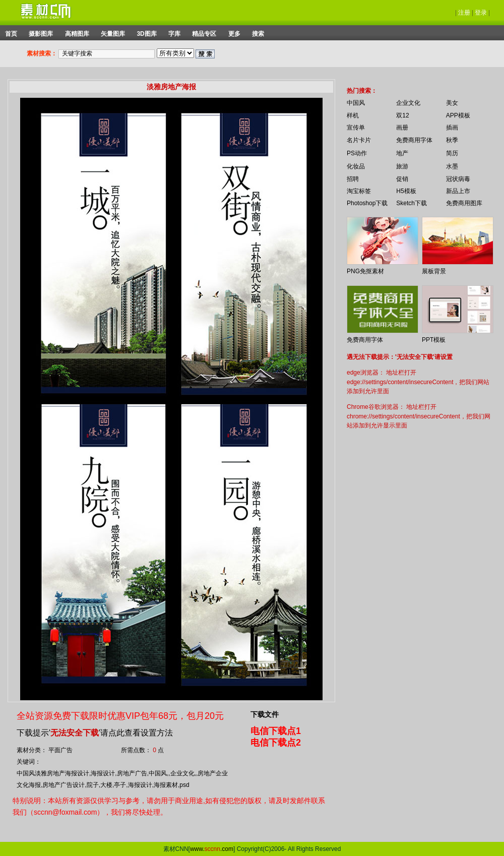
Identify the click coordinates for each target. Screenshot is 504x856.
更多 (234, 34)
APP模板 (458, 115)
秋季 (452, 140)
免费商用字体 (414, 140)
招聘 (353, 179)
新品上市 (458, 191)
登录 (481, 13)
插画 (452, 128)
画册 (402, 128)
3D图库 (146, 34)
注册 (464, 13)
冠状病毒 (458, 179)
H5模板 (406, 191)
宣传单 (356, 128)
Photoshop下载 (367, 203)
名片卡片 (359, 140)
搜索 (258, 34)
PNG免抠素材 (365, 271)
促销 (402, 179)
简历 (452, 153)
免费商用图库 (464, 203)
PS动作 (357, 153)
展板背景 (434, 271)
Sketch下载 (412, 203)
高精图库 (77, 34)
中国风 (356, 103)
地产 (402, 153)
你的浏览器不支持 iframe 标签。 (340, 82)
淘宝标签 (359, 191)
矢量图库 (113, 34)
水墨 (452, 166)
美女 (452, 103)
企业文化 (408, 103)
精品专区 (204, 34)
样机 (353, 115)
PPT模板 (434, 340)
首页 (11, 34)
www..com (212, 849)
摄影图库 (41, 34)
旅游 (402, 166)
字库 (174, 34)
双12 (402, 115)
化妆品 (356, 166)
